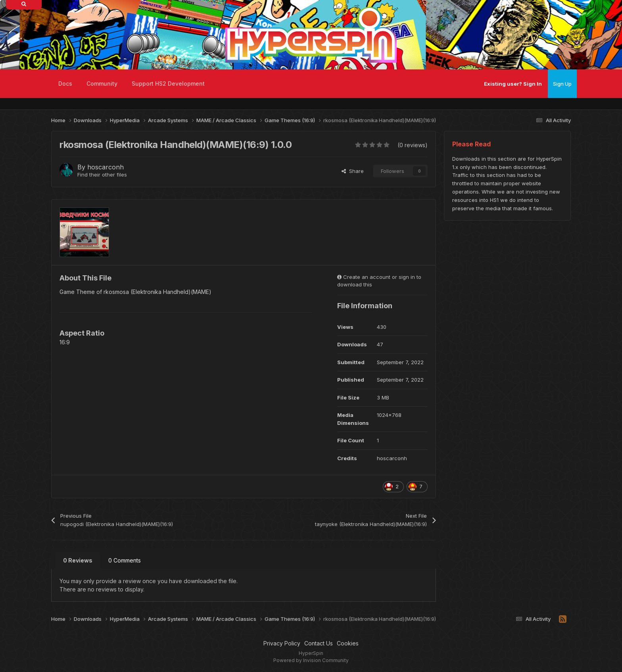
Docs (65, 84)
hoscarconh (106, 167)
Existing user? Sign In (513, 84)
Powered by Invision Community (311, 660)
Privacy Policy (282, 643)
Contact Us (319, 643)
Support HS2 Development (168, 84)
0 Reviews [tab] (78, 560)
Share (353, 171)
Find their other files (102, 175)
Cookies (348, 643)
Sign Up (562, 84)
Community (102, 84)
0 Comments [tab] (125, 560)
